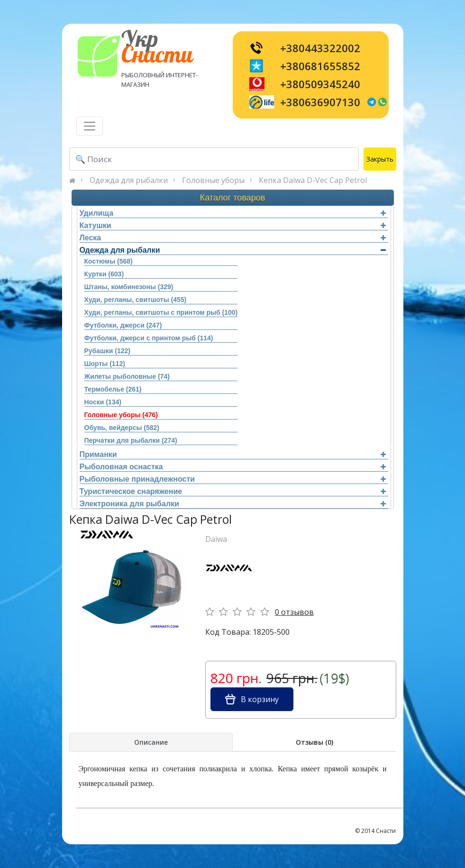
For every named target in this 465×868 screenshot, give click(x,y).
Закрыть (380, 159)
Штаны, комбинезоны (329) (129, 287)
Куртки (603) (104, 274)
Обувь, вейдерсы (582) (122, 428)
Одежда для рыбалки (129, 180)
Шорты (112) (105, 364)
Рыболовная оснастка (233, 467)
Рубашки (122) (107, 351)
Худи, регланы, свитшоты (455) (136, 300)
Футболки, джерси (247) (123, 325)
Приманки (233, 454)
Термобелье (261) (113, 389)
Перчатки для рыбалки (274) (131, 440)
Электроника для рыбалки (233, 504)
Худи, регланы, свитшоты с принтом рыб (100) (161, 312)
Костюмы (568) (109, 261)
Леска (233, 238)
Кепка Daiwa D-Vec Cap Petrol (313, 180)
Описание (151, 742)
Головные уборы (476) (121, 415)
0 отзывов (294, 612)
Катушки (233, 225)
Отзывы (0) (315, 742)
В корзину (252, 699)
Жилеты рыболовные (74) (127, 376)
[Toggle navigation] (90, 126)
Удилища (233, 213)
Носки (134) (103, 402)
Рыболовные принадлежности (233, 479)
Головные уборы (213, 180)
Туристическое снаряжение (233, 491)
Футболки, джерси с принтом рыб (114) (149, 338)
